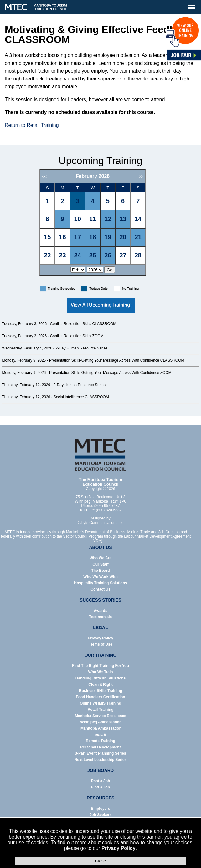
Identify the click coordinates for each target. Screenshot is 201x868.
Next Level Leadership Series (101, 760)
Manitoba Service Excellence (100, 716)
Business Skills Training (100, 691)
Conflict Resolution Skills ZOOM (77, 336)
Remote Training (100, 741)
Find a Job (100, 787)
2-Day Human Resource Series (81, 348)
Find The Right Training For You (100, 666)
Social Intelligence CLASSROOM (81, 397)
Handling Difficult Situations (101, 678)
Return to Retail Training (32, 125)
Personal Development (100, 747)
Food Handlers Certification (100, 697)
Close (100, 861)
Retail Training (101, 710)
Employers (100, 809)
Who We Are (100, 558)
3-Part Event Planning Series (100, 753)
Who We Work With (100, 577)
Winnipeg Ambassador (100, 722)
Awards (100, 611)
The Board (100, 571)
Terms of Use (100, 644)
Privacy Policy (119, 848)
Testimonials (100, 617)
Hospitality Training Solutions (100, 583)
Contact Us (100, 589)
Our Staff (100, 564)
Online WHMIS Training (100, 703)
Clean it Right (100, 685)
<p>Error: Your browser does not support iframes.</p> (101, 225)
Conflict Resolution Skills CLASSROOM (83, 324)
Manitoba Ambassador (100, 728)
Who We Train (100, 672)
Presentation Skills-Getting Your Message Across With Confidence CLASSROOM (117, 360)
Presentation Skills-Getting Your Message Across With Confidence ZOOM (110, 373)
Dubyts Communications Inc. (101, 523)
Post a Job (101, 781)
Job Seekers (101, 815)
